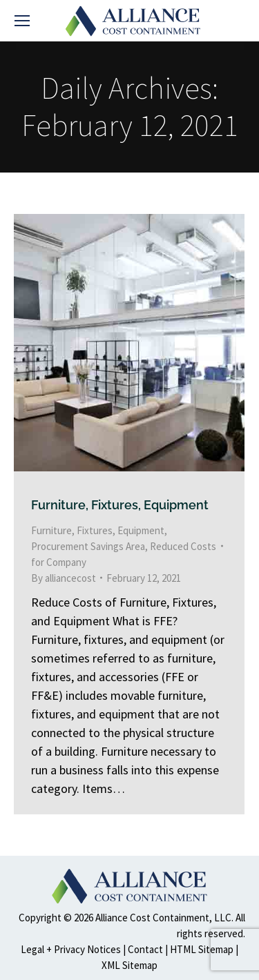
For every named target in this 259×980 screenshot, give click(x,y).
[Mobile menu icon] (22, 21)
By (64, 578)
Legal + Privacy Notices (71, 949)
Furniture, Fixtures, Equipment (120, 505)
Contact (145, 949)
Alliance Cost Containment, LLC (163, 918)
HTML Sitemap (202, 949)
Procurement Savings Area (88, 546)
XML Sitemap (129, 965)
